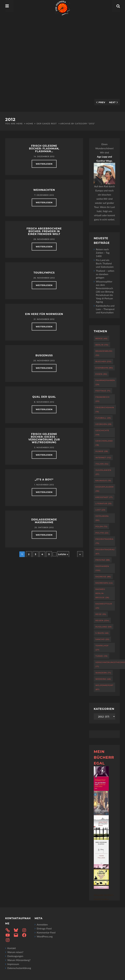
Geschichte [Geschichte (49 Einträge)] (102, 432)
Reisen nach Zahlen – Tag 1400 (103, 253)
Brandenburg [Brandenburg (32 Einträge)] (104, 353)
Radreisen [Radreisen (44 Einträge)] (104, 583)
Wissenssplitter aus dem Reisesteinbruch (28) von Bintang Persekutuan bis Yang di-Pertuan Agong (105, 292)
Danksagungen (15, 956)
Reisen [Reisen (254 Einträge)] (102, 620)
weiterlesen (44, 164)
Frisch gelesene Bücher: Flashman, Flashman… (44, 149)
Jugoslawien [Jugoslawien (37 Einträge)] (103, 472)
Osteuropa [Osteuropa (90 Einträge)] (102, 518)
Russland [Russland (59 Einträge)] (104, 627)
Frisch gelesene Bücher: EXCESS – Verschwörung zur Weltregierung (44, 438)
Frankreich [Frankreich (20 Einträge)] (102, 399)
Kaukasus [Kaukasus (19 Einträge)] (103, 480)
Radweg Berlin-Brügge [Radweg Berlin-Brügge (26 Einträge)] (102, 593)
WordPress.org (45, 936)
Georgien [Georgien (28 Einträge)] (103, 424)
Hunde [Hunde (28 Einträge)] (102, 451)
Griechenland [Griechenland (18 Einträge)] (104, 443)
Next (112, 102)
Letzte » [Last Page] (63, 554)
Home (30, 124)
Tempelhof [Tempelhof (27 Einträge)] (102, 648)
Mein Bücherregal (104, 757)
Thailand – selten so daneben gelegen (105, 274)
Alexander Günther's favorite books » (104, 897)
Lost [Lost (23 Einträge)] (100, 510)
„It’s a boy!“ (44, 480)
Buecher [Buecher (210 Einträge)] (103, 361)
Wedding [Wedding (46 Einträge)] (103, 679)
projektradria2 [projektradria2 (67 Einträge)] (105, 552)
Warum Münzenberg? (19, 960)
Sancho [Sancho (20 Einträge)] (102, 639)
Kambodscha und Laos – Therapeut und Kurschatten (105, 309)
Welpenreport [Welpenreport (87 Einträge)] (104, 687)
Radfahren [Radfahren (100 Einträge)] (102, 568)
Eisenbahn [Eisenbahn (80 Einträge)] (104, 368)
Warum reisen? (15, 952)
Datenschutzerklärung (19, 968)
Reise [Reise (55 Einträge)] (101, 614)
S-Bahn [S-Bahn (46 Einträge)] (102, 633)
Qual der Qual (44, 397)
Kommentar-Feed (46, 932)
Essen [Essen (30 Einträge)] (101, 374)
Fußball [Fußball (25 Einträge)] (103, 418)
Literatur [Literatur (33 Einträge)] (104, 503)
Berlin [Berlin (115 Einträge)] (102, 345)
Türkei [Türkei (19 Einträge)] (101, 656)
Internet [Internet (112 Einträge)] (103, 458)
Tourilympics (44, 273)
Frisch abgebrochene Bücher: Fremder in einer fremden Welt (44, 231)
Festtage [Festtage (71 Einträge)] (103, 391)
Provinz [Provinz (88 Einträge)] (103, 560)
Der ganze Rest (47, 124)
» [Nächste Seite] (80, 554)
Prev (102, 102)
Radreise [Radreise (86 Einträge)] (103, 577)
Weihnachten (44, 190)
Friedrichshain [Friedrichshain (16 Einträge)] (105, 409)
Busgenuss (44, 355)
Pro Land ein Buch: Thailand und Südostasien (105, 263)
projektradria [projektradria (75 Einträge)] (104, 541)
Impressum (13, 964)
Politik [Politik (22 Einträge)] (102, 533)
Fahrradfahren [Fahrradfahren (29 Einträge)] (105, 382)
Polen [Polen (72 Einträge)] (101, 526)
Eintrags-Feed (44, 928)
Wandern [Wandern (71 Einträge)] (103, 673)
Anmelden (42, 924)
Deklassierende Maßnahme (44, 521)
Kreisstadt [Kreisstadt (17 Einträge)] (104, 497)
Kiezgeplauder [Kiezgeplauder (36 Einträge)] (104, 489)
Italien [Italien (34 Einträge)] (102, 464)
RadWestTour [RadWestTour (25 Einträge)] (104, 606)
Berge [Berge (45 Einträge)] (101, 338)
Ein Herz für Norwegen (44, 314)
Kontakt (12, 948)
